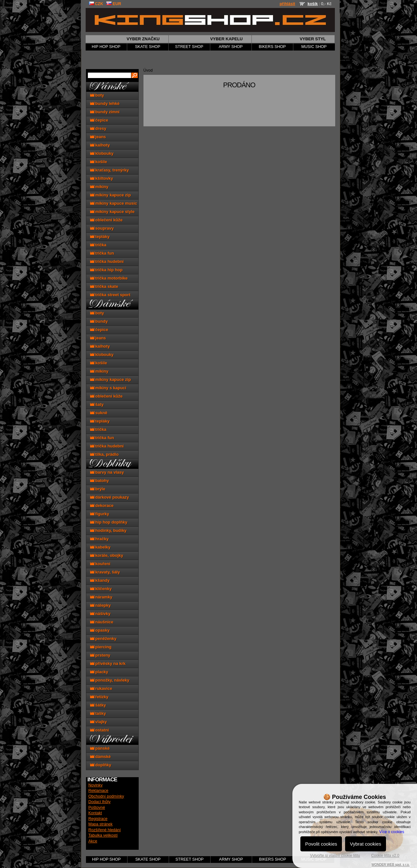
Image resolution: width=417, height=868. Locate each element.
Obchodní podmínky (106, 796)
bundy (99, 321)
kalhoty (100, 145)
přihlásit (287, 4)
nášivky (100, 614)
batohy (100, 481)
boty (97, 95)
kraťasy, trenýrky (110, 170)
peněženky (103, 639)
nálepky (100, 605)
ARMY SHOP (231, 47)
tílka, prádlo (104, 454)
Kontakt (95, 813)
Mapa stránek (101, 824)
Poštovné (97, 808)
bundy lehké (105, 103)
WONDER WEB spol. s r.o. (391, 865)
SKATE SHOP (148, 47)
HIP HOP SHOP (106, 47)
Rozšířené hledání (105, 830)
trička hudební (107, 261)
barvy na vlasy (107, 472)
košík (313, 4)
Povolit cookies (321, 844)
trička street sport (110, 295)
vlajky (99, 722)
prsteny (100, 655)
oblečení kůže (106, 220)
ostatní (100, 730)
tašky (98, 713)
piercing (101, 647)
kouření (100, 564)
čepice (99, 120)
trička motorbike (109, 278)
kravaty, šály (105, 572)
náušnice (102, 622)
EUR (114, 4)
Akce (93, 841)
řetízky (99, 697)
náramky (101, 597)
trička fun (102, 253)
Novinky (96, 785)
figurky (100, 514)
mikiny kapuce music (114, 203)
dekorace (102, 505)
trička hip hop (106, 270)
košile (99, 162)
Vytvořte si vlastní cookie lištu (335, 856)
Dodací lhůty (100, 802)
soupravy (102, 228)
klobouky (102, 153)
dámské (100, 757)
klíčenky (101, 589)
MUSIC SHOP (314, 47)
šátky (98, 705)
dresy (98, 128)
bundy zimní (105, 112)
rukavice (101, 688)
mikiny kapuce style (112, 212)
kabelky (100, 547)
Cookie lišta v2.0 (385, 856)
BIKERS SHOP (272, 47)
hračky (100, 539)
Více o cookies (392, 832)
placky (99, 672)
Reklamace (99, 791)
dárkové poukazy (110, 497)
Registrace (98, 819)
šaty (97, 404)
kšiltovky (102, 178)
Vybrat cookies (366, 844)
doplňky (101, 765)
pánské (100, 748)
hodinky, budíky (108, 530)
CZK (96, 4)
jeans (98, 137)
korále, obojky (107, 555)
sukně (99, 413)
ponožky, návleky (110, 680)
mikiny (99, 187)
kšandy (100, 580)
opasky (100, 630)
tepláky (100, 237)
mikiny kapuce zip (111, 195)
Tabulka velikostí (103, 835)
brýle (98, 489)
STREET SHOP (189, 47)
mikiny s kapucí (108, 388)
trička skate (104, 286)
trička (98, 245)
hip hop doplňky (109, 522)
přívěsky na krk (108, 663)
